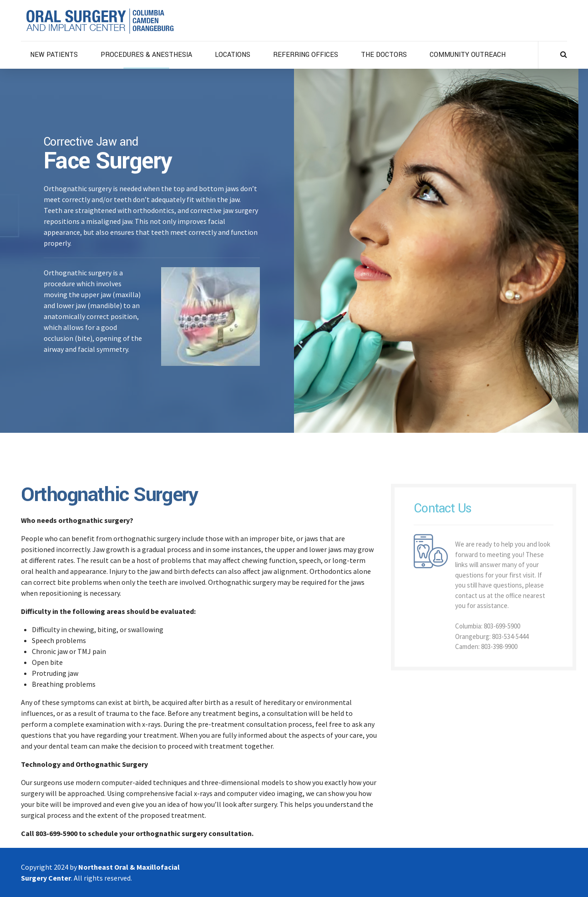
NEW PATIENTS (54, 55)
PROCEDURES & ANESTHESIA (146, 55)
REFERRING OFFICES (306, 55)
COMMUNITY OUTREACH (468, 55)
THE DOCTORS (384, 55)
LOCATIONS (233, 55)
